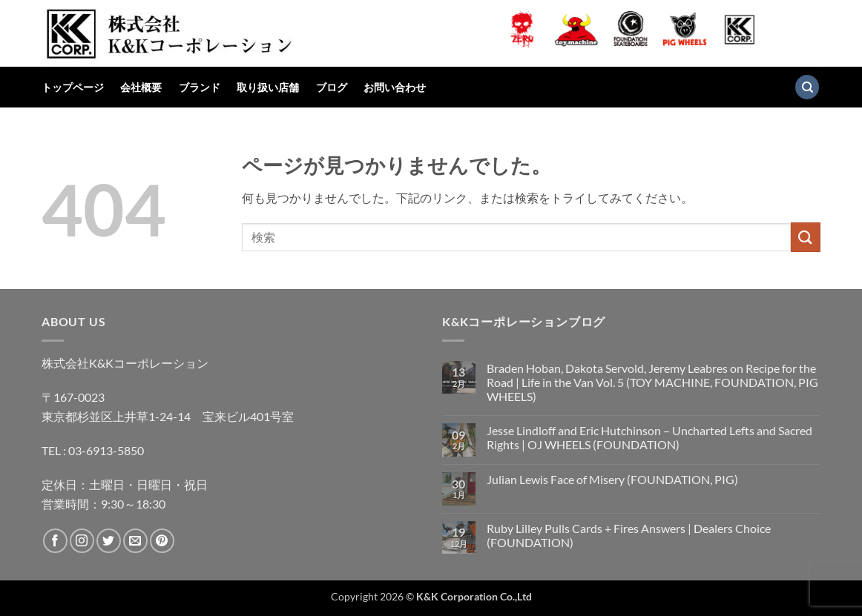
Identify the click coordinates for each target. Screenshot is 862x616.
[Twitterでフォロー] (109, 541)
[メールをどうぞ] (135, 541)
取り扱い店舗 (268, 87)
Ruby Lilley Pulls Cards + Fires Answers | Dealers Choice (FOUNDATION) (629, 535)
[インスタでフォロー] (82, 541)
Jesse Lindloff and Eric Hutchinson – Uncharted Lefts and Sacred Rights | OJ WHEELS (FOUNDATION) (649, 437)
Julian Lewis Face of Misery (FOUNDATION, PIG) (612, 479)
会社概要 (141, 87)
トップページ (73, 87)
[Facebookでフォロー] (55, 541)
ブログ (332, 87)
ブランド (200, 87)
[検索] (807, 87)
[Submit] (806, 237)
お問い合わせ (395, 87)
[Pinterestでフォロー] (162, 541)
